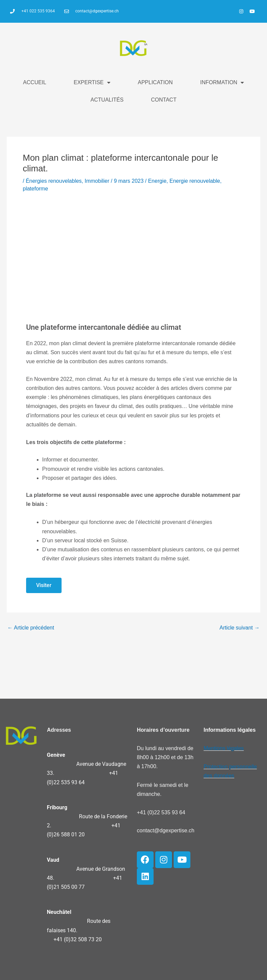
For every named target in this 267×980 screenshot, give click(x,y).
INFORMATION (222, 83)
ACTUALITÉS (107, 100)
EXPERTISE (92, 83)
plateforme (35, 189)
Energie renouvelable (195, 181)
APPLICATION (155, 82)
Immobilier (97, 181)
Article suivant (240, 628)
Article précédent (31, 628)
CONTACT (164, 100)
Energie (157, 181)
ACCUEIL (35, 82)
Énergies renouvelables (54, 181)
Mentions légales (224, 748)
